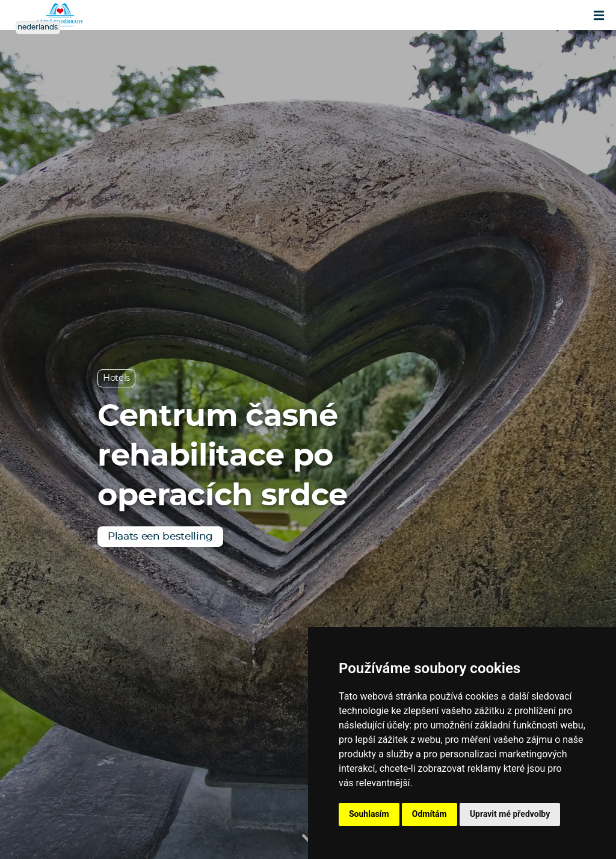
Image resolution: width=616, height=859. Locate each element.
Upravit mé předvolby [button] (510, 814)
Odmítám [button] (430, 814)
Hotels (116, 378)
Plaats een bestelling (160, 536)
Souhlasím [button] (369, 814)
